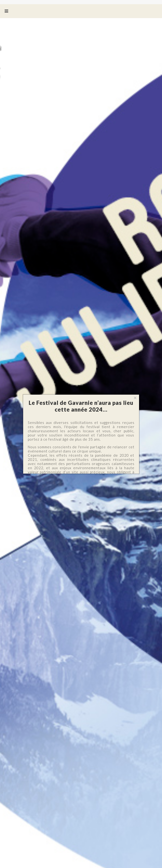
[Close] (135, 398)
